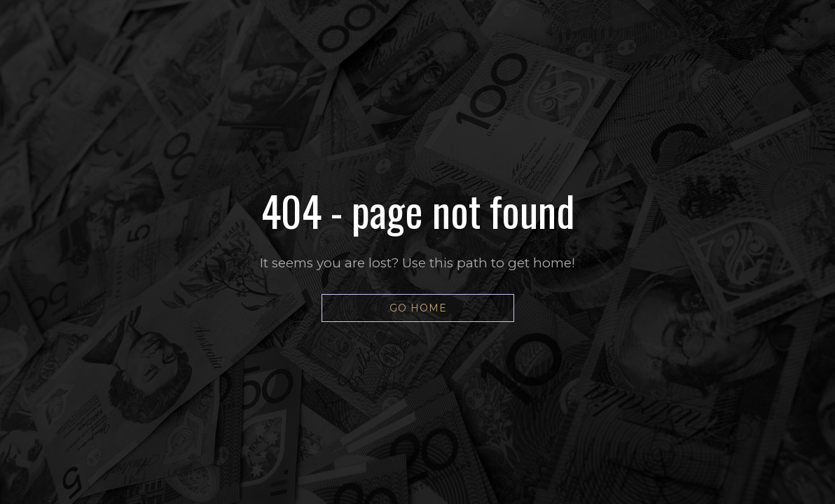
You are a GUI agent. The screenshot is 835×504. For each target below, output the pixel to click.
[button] (418, 308)
